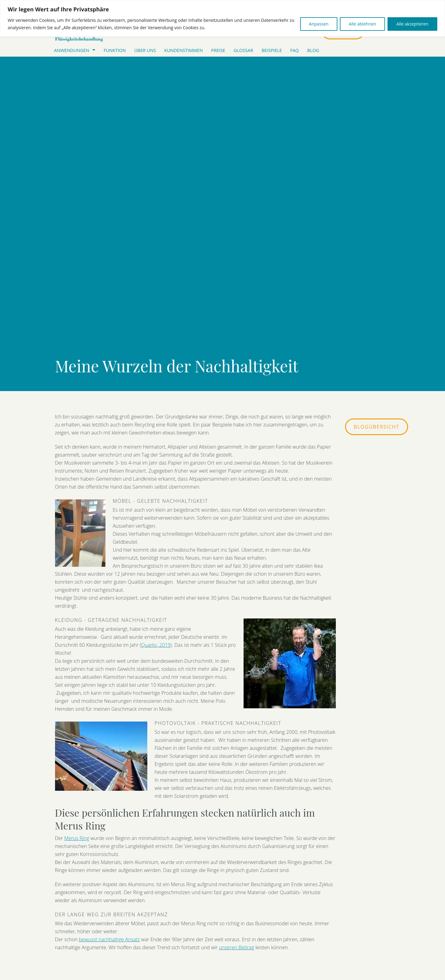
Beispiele (272, 50)
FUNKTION (115, 50)
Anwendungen (72, 50)
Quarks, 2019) (157, 645)
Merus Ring (77, 838)
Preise (218, 50)
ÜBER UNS (145, 50)
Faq (295, 50)
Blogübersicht (376, 427)
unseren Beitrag (237, 947)
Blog (313, 50)
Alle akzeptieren (412, 24)
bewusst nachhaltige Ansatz (109, 939)
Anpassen (319, 24)
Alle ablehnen (362, 24)
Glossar (244, 50)
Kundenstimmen (183, 50)
